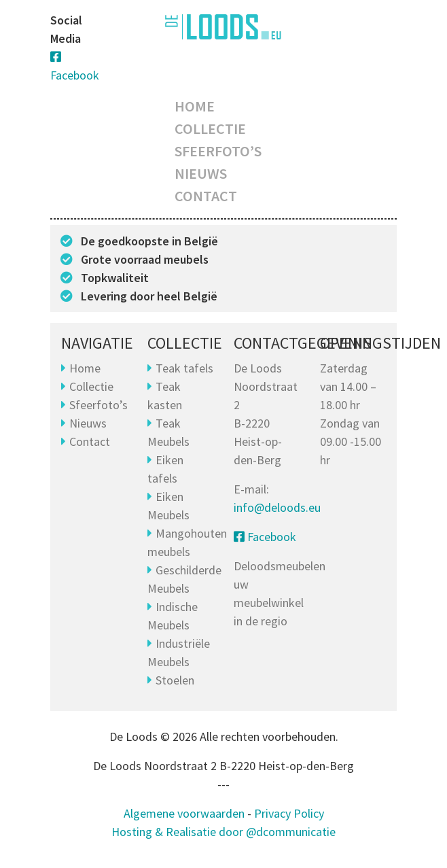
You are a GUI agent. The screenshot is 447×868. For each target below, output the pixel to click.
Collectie (210, 128)
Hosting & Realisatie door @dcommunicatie (224, 832)
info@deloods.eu (277, 507)
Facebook (265, 537)
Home (195, 106)
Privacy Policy (289, 813)
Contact (206, 196)
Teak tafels (184, 368)
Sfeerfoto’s (218, 151)
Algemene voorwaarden (184, 813)
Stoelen (175, 680)
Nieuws (201, 173)
